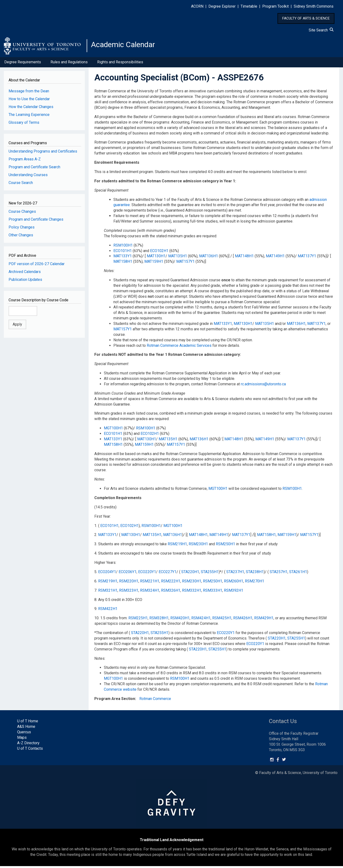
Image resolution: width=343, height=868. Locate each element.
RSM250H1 (225, 546)
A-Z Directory (28, 745)
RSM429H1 (264, 620)
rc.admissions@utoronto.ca (263, 386)
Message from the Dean (29, 93)
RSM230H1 (198, 546)
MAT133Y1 (123, 258)
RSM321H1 (108, 592)
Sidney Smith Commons (314, 6)
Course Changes (22, 213)
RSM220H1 (129, 583)
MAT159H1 (154, 263)
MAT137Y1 (307, 258)
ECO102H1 (159, 252)
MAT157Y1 (185, 263)
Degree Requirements (23, 64)
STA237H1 (235, 574)
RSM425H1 (222, 620)
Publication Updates (25, 281)
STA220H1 (190, 574)
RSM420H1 (180, 620)
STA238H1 (255, 574)
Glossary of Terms (24, 124)
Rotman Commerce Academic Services (179, 347)
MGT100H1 (113, 430)
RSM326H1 (171, 592)
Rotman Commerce (155, 701)
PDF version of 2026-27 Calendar (37, 266)
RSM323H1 (129, 592)
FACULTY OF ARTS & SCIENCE (306, 18)
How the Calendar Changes (31, 109)
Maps (22, 739)
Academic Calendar (128, 46)
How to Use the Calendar (29, 101)
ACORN (197, 6)
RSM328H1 (159, 620)
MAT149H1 (275, 258)
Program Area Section (115, 701)
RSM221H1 (150, 583)
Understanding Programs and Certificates (43, 153)
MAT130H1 (156, 258)
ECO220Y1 (147, 574)
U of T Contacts (30, 750)
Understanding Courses (28, 177)
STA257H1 (279, 574)
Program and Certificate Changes (36, 221)
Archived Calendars (25, 274)
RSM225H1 (138, 620)
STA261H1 (298, 574)
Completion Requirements (118, 500)
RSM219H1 (177, 546)
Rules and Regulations (69, 64)
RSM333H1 (213, 592)
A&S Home (26, 728)
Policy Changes (22, 229)
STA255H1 (210, 574)
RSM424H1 (201, 620)
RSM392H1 (234, 592)
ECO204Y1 (107, 574)
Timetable (249, 6)
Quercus (24, 734)
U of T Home (28, 723)
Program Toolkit (275, 6)
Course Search (21, 185)
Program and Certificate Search (34, 169)
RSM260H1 (234, 583)
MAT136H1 (209, 258)
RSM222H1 (171, 583)
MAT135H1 (178, 258)
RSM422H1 (108, 611)
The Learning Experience (29, 117)
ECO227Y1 (168, 574)
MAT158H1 (123, 263)
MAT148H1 (244, 258)
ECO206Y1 (128, 574)
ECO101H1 (123, 252)
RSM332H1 (192, 592)
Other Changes (21, 237)
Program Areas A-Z (25, 161)
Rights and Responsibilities (120, 64)
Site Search (321, 30)
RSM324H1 (150, 592)
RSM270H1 (255, 583)
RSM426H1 (243, 620)
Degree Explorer (222, 6)
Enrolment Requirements (117, 164)
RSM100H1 (123, 247)
